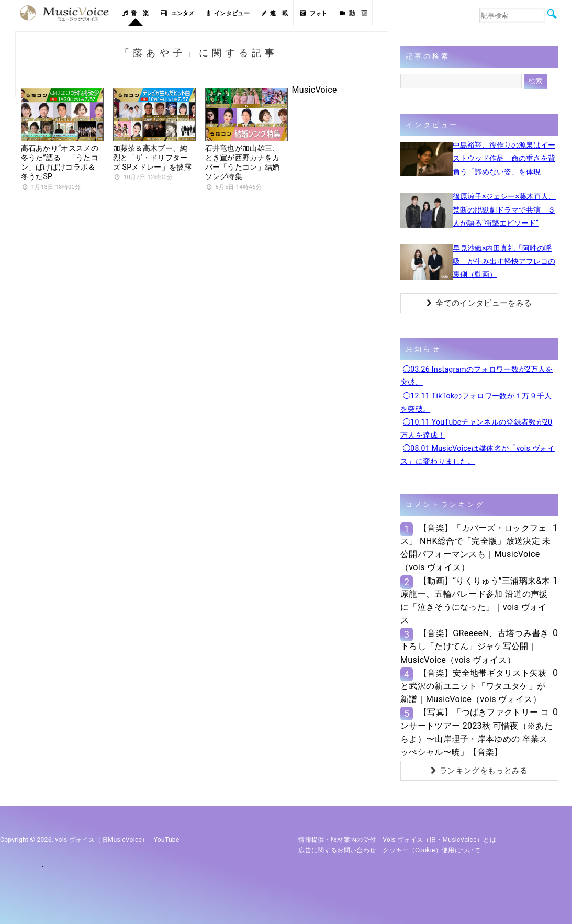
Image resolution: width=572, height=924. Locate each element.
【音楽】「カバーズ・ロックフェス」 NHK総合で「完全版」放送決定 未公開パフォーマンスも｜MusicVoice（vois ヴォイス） (476, 548)
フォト (313, 13)
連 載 (275, 13)
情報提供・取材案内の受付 (337, 840)
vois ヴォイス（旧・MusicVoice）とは (439, 840)
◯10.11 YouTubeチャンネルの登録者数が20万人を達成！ (476, 428)
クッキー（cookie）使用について (431, 850)
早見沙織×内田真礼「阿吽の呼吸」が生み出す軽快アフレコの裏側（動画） (504, 261)
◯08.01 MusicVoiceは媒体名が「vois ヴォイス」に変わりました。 (478, 455)
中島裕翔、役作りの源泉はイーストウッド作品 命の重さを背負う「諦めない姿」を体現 (504, 158)
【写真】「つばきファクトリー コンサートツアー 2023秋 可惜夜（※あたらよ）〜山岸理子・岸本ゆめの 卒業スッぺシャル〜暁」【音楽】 (476, 732)
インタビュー (228, 13)
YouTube (167, 840)
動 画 (353, 13)
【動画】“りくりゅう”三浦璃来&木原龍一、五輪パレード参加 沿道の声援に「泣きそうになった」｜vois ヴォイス (475, 601)
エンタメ (178, 13)
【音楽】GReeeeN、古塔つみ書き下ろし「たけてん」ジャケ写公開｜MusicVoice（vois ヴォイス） (475, 646)
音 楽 (136, 13)
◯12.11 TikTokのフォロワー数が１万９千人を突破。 (476, 402)
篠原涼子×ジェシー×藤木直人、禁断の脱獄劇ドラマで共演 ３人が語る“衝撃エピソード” (504, 209)
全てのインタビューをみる (479, 303)
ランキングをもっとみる (479, 771)
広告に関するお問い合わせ (337, 850)
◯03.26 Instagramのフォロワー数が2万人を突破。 (477, 376)
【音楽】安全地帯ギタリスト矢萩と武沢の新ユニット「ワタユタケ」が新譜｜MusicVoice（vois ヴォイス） (474, 686)
